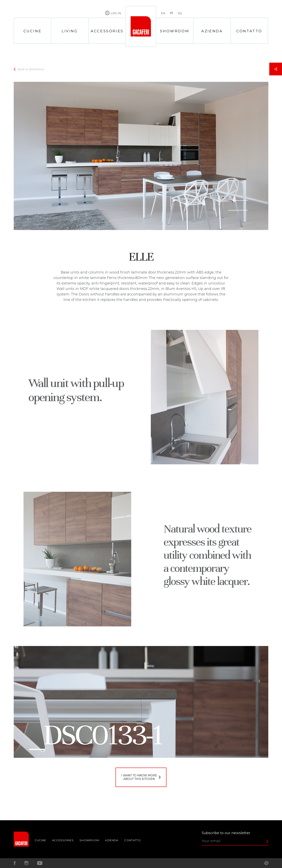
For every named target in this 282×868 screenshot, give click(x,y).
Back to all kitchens (31, 69)
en (163, 13)
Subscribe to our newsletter (226, 833)
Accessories (107, 31)
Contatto (249, 31)
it (171, 13)
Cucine (33, 31)
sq (180, 13)
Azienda (212, 31)
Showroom (175, 31)
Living (70, 31)
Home (141, 26)
